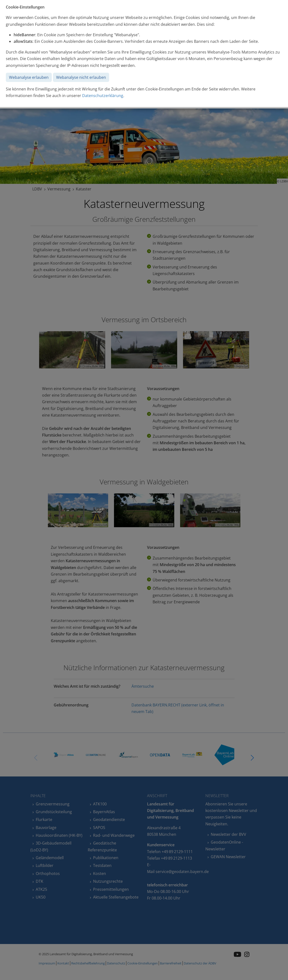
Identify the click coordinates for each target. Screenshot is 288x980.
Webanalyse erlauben (29, 77)
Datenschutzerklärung (103, 96)
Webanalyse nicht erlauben (81, 77)
